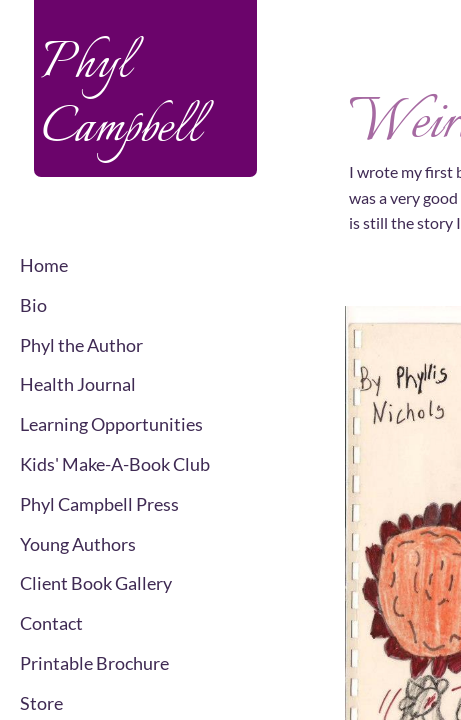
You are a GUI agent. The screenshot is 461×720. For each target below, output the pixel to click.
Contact (51, 623)
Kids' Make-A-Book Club (115, 464)
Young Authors (78, 544)
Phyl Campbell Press (99, 504)
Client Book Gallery (96, 583)
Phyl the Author (81, 345)
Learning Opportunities (111, 424)
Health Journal (78, 384)
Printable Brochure (94, 663)
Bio (33, 305)
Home (44, 265)
